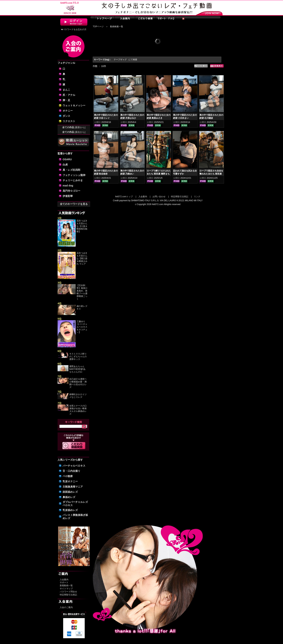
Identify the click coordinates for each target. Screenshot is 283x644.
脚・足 (66, 100)
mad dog (68, 186)
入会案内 (64, 580)
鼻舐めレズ (69, 497)
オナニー (68, 111)
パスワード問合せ (68, 592)
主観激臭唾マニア (73, 487)
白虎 (65, 165)
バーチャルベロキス (74, 466)
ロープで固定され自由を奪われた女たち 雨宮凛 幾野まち (211, 174)
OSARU (67, 159)
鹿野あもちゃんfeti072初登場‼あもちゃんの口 (77, 369)
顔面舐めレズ (70, 492)
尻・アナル (69, 95)
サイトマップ (66, 589)
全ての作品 (74, 127)
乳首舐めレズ (70, 510)
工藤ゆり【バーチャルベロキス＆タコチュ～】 (82, 327)
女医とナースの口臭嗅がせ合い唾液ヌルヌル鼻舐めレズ (78, 410)
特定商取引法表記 (68, 595)
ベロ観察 (68, 476)
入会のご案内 (66, 607)
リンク (197, 197)
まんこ (66, 90)
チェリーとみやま (73, 180)
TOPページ (98, 27)
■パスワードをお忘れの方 (74, 29)
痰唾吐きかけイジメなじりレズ (78, 396)
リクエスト (69, 121)
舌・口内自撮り (71, 471)
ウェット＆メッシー (74, 105)
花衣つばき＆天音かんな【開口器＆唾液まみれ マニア (82, 258)
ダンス (66, 116)
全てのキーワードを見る (74, 204)
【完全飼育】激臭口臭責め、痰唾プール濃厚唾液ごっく (82, 292)
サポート (64, 582)
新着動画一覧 (66, 586)
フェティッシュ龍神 (74, 175)
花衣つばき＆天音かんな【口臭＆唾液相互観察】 (82, 226)
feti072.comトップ (124, 197)
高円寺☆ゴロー (71, 191)
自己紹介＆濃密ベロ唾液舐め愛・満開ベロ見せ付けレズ (78, 383)
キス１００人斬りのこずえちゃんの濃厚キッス (78, 356)
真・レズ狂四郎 (71, 170)
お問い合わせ (159, 197)
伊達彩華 (68, 196)
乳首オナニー (70, 481)
